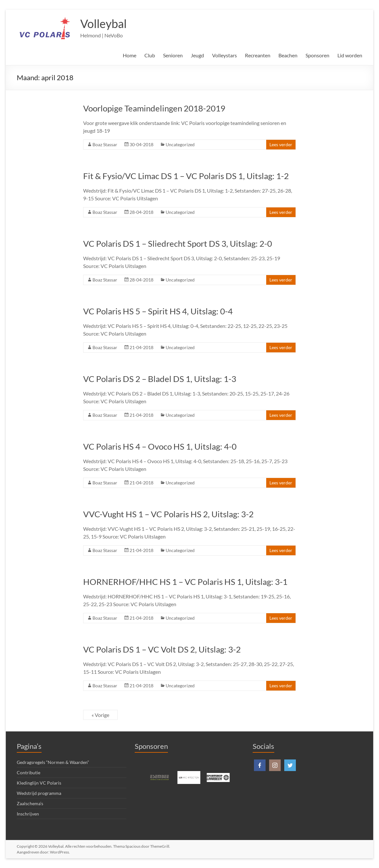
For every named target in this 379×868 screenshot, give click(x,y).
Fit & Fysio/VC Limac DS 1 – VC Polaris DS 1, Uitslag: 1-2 (186, 176)
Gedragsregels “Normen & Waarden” (53, 762)
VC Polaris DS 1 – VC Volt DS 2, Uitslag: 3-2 (162, 649)
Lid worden (350, 55)
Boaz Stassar (105, 144)
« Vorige (100, 715)
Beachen (288, 55)
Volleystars (224, 55)
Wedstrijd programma (39, 793)
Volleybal (103, 24)
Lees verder (281, 144)
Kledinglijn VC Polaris (39, 783)
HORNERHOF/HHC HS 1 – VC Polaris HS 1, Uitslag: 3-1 (185, 582)
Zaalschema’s (30, 803)
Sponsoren (317, 55)
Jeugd (197, 55)
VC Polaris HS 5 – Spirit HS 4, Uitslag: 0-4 (158, 311)
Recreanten (258, 55)
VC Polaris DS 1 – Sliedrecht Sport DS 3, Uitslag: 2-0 (178, 243)
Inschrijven (28, 814)
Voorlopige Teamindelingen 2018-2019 (154, 108)
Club (150, 55)
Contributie (29, 773)
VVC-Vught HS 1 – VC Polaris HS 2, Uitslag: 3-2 (168, 514)
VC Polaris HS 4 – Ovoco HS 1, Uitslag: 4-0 (160, 446)
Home (130, 55)
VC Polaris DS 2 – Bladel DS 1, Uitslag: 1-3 (160, 379)
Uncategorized (180, 144)
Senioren (173, 55)
